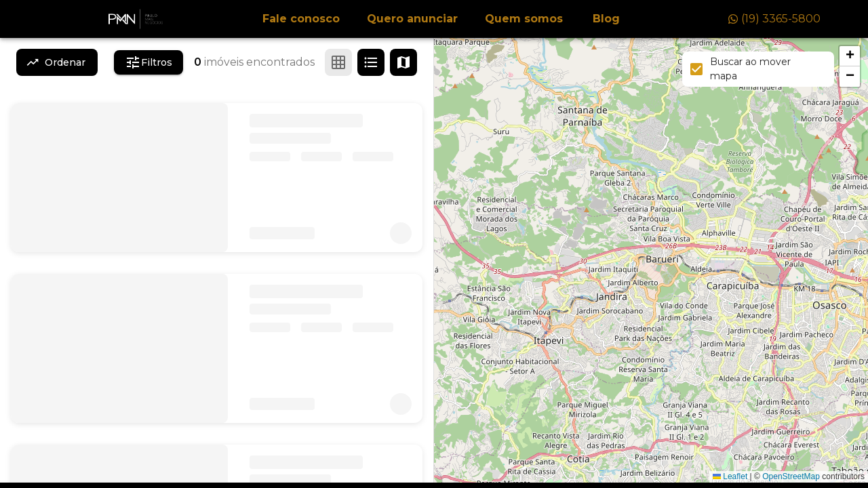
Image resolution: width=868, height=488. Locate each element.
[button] (850, 56)
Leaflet (730, 476)
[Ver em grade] (338, 62)
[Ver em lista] (371, 62)
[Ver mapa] (403, 62)
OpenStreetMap (791, 476)
